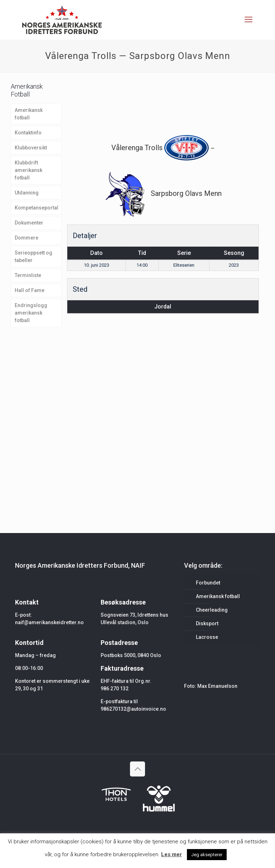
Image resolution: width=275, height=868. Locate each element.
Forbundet (208, 583)
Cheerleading (212, 610)
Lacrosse (207, 637)
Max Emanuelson (217, 686)
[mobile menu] (249, 20)
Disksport (207, 623)
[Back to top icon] (137, 769)
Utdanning (27, 193)
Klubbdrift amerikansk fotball (28, 170)
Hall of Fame (30, 290)
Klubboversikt (31, 148)
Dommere (26, 238)
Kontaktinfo (28, 133)
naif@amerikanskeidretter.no (49, 622)
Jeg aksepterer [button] (207, 855)
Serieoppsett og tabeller (33, 257)
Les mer (172, 854)
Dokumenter (29, 223)
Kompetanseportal (37, 208)
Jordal (163, 307)
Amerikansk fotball (29, 114)
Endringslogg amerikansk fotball (31, 313)
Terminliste (28, 275)
